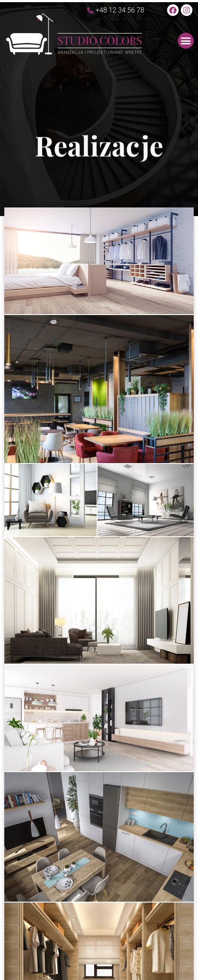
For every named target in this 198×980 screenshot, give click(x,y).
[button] (186, 41)
